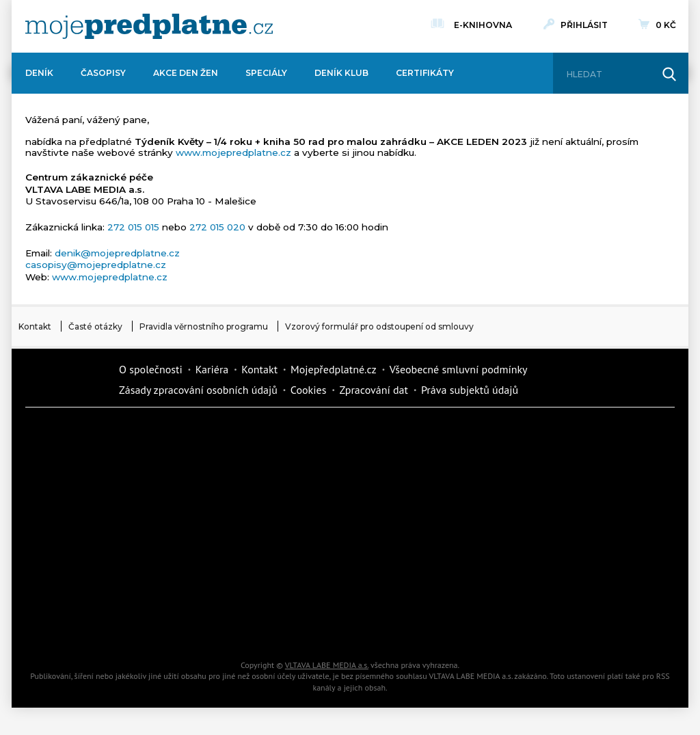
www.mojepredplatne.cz (233, 152)
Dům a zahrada (541, 435)
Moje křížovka (425, 435)
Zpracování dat (374, 390)
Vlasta (77, 531)
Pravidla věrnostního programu (204, 326)
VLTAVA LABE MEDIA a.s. (327, 665)
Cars (77, 578)
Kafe (309, 483)
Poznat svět (193, 626)
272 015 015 (133, 227)
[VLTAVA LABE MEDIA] (149, 26)
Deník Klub (341, 73)
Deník (39, 73)
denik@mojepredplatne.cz (117, 253)
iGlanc (309, 626)
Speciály (266, 73)
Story (425, 531)
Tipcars (541, 483)
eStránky (541, 531)
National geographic (425, 578)
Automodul (77, 626)
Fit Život (309, 435)
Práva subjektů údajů (470, 390)
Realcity (193, 483)
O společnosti (151, 369)
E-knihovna (483, 23)
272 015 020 (217, 227)
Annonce (309, 531)
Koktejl (425, 626)
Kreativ (541, 578)
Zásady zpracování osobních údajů (198, 390)
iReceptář (425, 483)
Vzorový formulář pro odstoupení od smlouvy (379, 326)
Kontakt (35, 326)
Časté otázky (95, 326)
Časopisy (103, 73)
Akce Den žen (186, 73)
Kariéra (212, 369)
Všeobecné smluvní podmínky (459, 369)
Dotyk (193, 435)
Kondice (77, 483)
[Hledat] (608, 75)
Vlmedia (66, 379)
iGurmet (193, 578)
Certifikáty (425, 73)
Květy (193, 531)
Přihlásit (584, 25)
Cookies (309, 390)
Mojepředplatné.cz (334, 369)
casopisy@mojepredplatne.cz (96, 265)
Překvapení (309, 578)
